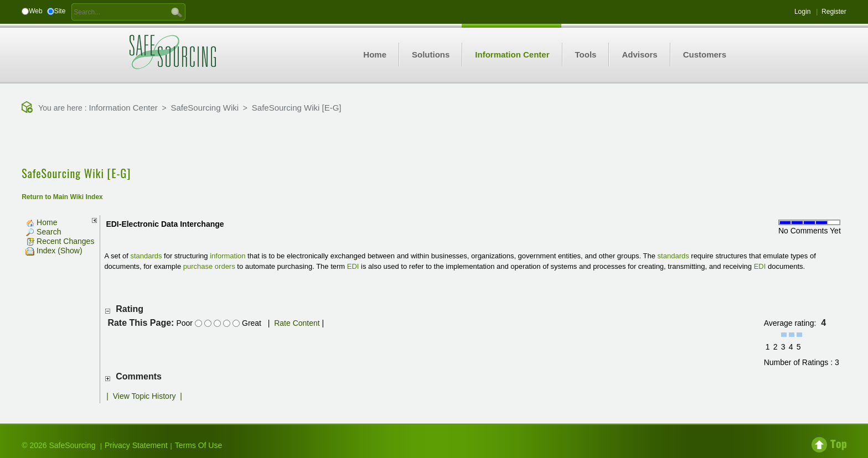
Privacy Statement (136, 445)
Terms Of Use (199, 445)
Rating (130, 309)
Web (35, 11)
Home (41, 222)
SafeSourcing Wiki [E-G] (297, 108)
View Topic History (144, 396)
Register (834, 12)
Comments (139, 376)
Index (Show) (54, 251)
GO (177, 12)
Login (802, 12)
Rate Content (297, 323)
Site (60, 11)
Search (43, 232)
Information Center (123, 108)
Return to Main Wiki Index (62, 197)
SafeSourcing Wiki (205, 108)
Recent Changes (60, 241)
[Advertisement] (434, 141)
